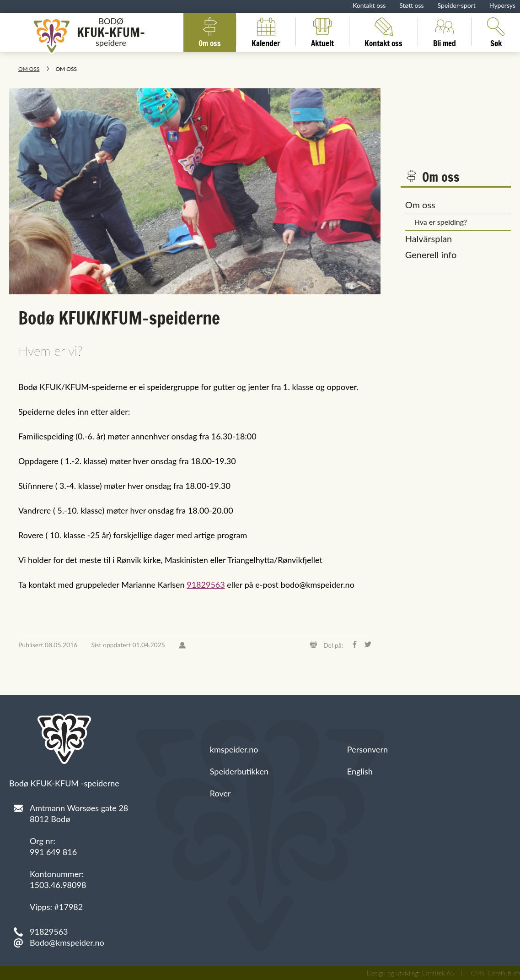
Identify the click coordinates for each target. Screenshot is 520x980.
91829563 (206, 585)
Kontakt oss (369, 5)
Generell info (431, 254)
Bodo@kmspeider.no (67, 942)
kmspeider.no (234, 749)
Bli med (445, 32)
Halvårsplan (429, 238)
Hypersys (502, 5)
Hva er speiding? (441, 222)
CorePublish (504, 973)
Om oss (210, 32)
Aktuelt (322, 32)
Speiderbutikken (239, 771)
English (360, 771)
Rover (220, 793)
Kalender (266, 32)
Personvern (367, 749)
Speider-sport (457, 5)
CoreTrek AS (438, 973)
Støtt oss (411, 5)
